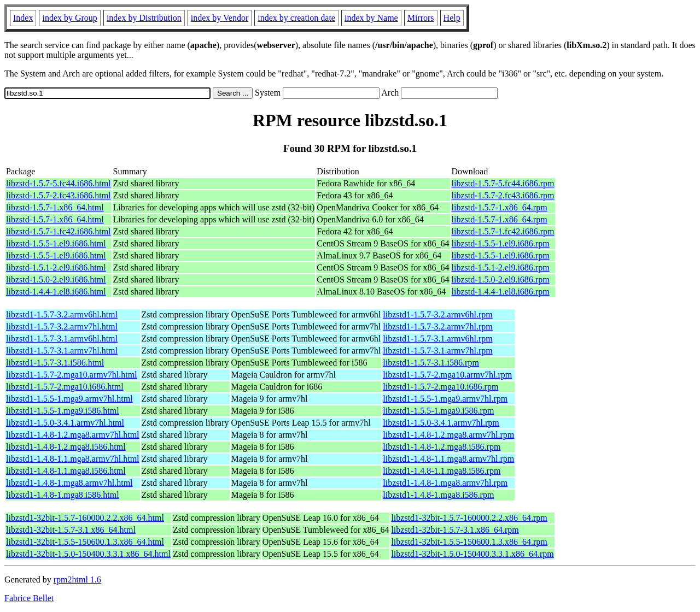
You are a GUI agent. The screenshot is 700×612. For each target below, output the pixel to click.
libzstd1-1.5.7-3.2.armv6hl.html (62, 314)
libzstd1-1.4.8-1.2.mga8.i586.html (66, 447)
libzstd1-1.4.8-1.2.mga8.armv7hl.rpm (448, 435)
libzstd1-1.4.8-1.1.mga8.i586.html (66, 471)
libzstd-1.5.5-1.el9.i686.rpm (501, 243)
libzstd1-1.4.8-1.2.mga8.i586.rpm (442, 447)
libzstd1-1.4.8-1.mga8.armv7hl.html (69, 483)
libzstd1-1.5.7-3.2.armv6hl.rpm (437, 314)
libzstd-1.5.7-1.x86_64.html (55, 207)
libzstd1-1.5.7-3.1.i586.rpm (431, 363)
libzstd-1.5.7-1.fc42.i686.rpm (503, 231)
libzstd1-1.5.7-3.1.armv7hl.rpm (437, 351)
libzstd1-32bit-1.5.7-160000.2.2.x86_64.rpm (469, 518)
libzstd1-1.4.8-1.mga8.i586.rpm (438, 495)
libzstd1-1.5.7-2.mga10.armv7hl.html (72, 375)
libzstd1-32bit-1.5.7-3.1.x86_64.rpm (455, 530)
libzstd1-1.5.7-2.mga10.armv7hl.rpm (447, 375)
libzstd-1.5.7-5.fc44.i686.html (59, 183)
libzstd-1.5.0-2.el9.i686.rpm (501, 279)
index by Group (69, 18)
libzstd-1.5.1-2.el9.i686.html (56, 267)
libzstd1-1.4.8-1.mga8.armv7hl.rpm (445, 483)
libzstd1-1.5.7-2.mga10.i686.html (65, 387)
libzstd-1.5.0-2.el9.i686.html (56, 279)
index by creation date (296, 18)
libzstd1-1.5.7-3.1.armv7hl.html (62, 351)
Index (23, 18)
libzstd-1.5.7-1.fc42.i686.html (59, 231)
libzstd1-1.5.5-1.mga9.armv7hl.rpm (445, 399)
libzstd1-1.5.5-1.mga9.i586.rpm (438, 411)
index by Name (371, 18)
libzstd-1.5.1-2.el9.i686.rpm (501, 267)
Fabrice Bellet (29, 598)
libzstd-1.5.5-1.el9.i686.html (56, 243)
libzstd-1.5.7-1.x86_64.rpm (500, 207)
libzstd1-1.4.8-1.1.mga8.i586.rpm (442, 471)
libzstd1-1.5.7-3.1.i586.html (55, 363)
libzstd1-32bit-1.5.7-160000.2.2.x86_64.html (85, 518)
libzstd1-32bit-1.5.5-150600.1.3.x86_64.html (85, 542)
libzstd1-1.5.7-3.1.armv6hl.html (62, 339)
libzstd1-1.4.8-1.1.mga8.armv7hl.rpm (448, 459)
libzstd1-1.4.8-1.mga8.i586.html (63, 495)
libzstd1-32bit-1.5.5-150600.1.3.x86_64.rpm (469, 542)
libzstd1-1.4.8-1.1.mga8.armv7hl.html (73, 459)
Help (452, 18)
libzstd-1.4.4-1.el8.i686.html (56, 292)
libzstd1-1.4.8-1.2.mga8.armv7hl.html (73, 435)
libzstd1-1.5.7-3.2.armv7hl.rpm (437, 326)
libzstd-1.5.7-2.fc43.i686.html (59, 195)
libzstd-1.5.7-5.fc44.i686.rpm (503, 183)
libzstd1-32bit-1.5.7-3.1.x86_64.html (71, 530)
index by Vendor (220, 18)
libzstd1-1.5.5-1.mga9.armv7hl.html (69, 399)
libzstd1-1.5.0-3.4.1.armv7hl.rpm (441, 423)
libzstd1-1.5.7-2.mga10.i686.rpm (441, 387)
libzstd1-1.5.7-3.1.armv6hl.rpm (437, 339)
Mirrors (421, 18)
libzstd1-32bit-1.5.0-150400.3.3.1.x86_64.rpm (472, 554)
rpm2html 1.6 (77, 579)
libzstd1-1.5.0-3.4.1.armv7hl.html (65, 423)
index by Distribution (144, 18)
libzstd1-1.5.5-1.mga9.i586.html (63, 411)
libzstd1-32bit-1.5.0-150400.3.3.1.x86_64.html (88, 554)
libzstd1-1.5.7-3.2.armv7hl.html (62, 326)
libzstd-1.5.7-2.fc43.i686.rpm (503, 195)
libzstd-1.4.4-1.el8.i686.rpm (501, 292)
